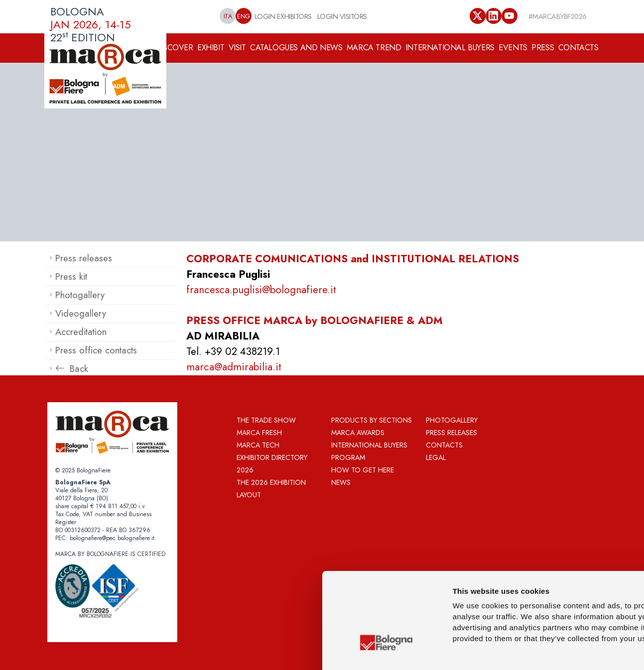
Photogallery (80, 295)
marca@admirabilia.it (234, 367)
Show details (523, 650)
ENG (244, 16)
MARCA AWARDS (358, 433)
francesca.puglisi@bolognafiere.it (261, 290)
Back (72, 369)
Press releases (84, 258)
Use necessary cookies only (579, 603)
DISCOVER (174, 48)
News (341, 482)
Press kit (71, 277)
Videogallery (81, 313)
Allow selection (579, 573)
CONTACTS (579, 48)
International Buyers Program (369, 451)
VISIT (237, 48)
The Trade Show (266, 420)
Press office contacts (96, 350)
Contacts (444, 445)
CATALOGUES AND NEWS (296, 48)
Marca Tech (258, 445)
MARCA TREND (374, 48)
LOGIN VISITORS (342, 16)
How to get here (363, 470)
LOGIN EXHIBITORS (283, 16)
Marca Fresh (259, 433)
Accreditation (81, 332)
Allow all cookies (579, 550)
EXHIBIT (211, 48)
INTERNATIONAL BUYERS (450, 48)
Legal (436, 457)
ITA (228, 16)
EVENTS (513, 48)
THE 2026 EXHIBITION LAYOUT (271, 489)
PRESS (543, 48)
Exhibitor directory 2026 (272, 464)
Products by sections (372, 420)
